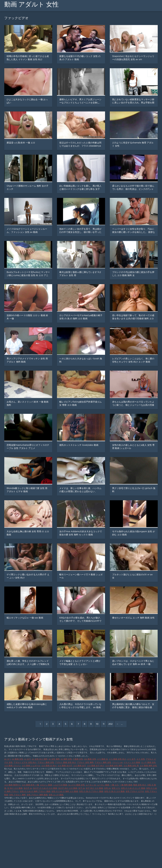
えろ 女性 (141, 759)
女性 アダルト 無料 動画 (37, 795)
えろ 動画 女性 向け (118, 759)
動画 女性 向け (140, 785)
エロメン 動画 (46, 785)
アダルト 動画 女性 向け (65, 762)
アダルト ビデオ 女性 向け (25, 762)
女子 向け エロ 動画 (94, 788)
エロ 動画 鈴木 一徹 (30, 785)
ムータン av (91, 785)
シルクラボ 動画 (60, 785)
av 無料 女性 (66, 759)
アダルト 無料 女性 (103, 762)
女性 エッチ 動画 (56, 795)
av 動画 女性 (18, 759)
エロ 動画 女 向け (49, 766)
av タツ (8, 759)
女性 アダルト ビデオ (135, 791)
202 (110, 724)
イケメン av (117, 762)
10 (97, 724)
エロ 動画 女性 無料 (114, 766)
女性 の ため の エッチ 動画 (133, 788)
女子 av (82, 788)
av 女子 (28, 759)
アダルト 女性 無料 (85, 762)
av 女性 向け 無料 (40, 759)
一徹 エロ (114, 785)
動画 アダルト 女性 (31, 4)
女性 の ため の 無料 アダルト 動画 (35, 791)
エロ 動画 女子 (80, 766)
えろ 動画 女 (103, 759)
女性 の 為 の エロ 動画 (114, 791)
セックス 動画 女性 (76, 785)
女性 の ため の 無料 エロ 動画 (65, 791)
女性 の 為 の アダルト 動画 (91, 791)
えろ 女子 (131, 759)
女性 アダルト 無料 (17, 795)
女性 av (107, 788)
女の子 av (28, 788)
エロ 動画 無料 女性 (148, 766)
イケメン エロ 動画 (132, 762)
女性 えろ (116, 788)
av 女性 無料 (54, 759)
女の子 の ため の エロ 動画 (45, 788)
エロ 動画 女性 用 (131, 766)
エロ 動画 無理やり (12, 785)
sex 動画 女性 (90, 759)
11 (104, 724)
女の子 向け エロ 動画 (68, 788)
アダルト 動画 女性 (46, 762)
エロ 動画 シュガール (31, 766)
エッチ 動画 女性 (148, 762)
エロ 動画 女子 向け (96, 766)
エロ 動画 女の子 (65, 766)
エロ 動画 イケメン (12, 766)
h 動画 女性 (78, 759)
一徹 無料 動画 (126, 785)
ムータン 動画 (103, 785)
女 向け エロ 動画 (15, 788)
